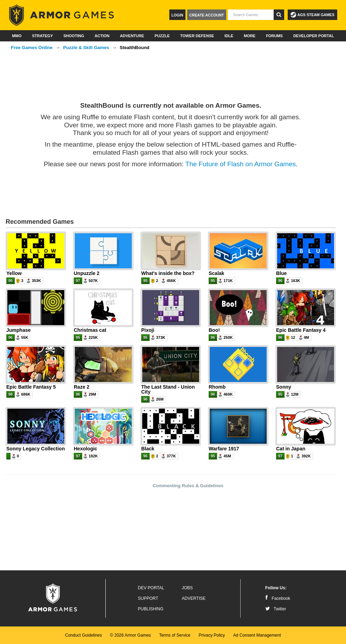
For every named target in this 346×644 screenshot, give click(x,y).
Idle (229, 36)
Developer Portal (314, 36)
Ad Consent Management (257, 635)
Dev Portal (151, 588)
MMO (17, 36)
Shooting (74, 36)
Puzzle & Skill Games (86, 48)
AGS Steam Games (312, 15)
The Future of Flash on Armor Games (241, 164)
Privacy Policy (212, 635)
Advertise (194, 598)
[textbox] (251, 15)
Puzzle (162, 36)
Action (102, 36)
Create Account (207, 15)
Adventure (132, 36)
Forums (274, 36)
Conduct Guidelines (83, 635)
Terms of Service (175, 635)
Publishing (151, 609)
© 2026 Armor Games (130, 635)
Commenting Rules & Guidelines (188, 486)
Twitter (276, 609)
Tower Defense (197, 36)
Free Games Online (32, 48)
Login (177, 15)
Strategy (42, 36)
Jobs (187, 588)
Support (148, 598)
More (250, 36)
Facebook (278, 598)
